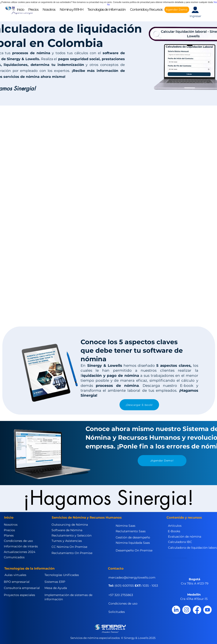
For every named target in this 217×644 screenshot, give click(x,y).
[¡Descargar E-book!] (139, 405)
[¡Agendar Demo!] (162, 461)
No (108, 5)
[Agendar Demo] (177, 9)
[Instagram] (187, 610)
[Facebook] (197, 610)
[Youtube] (207, 610)
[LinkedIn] (176, 610)
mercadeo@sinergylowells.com (132, 577)
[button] (49, 9)
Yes (215, 2)
